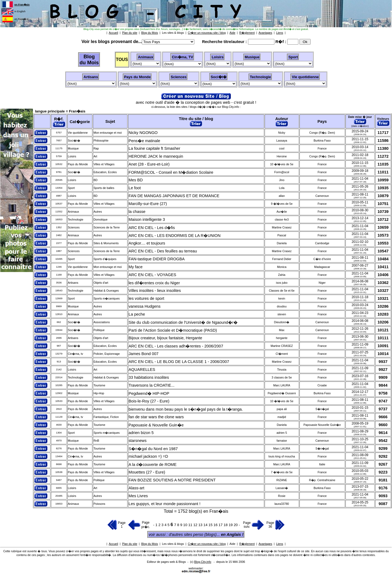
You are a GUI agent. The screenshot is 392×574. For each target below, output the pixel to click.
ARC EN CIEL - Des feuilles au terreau (163, 251)
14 (206, 525)
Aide (232, 544)
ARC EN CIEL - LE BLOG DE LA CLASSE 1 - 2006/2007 (179, 362)
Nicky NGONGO (143, 133)
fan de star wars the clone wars (156, 417)
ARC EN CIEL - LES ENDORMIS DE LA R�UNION (174, 236)
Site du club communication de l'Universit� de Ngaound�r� (183, 322)
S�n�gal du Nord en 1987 (153, 449)
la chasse (137, 212)
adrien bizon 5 (141, 433)
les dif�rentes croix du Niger (154, 283)
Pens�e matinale (144, 141)
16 (216, 525)
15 (211, 525)
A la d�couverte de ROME (152, 465)
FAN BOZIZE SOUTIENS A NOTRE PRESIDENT (172, 480)
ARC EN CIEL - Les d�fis (152, 228)
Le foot (135, 188)
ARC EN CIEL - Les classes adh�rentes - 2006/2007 (176, 346)
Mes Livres (138, 496)
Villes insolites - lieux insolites (155, 291)
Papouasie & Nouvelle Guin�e (156, 425)
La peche (137, 314)
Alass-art (136, 488)
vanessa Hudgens (144, 306)
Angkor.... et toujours (147, 243)
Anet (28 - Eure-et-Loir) (149, 164)
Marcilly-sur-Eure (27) (148, 204)
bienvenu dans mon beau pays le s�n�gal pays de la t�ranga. (186, 409)
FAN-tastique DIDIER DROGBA (157, 259)
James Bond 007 (143, 354)
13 (201, 525)
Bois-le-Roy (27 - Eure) (149, 401)
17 (221, 525)
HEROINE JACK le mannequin (156, 156)
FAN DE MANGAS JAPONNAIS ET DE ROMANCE (174, 196)
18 (226, 525)
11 (191, 525)
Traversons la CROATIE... (151, 385)
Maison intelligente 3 (147, 219)
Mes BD (136, 180)
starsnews (137, 441)
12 (196, 525)
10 (186, 525)
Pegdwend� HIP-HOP (149, 393)
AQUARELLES (142, 370)
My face (135, 267)
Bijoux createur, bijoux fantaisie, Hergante (165, 338)
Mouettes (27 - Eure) (147, 472)
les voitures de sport (146, 298)
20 (236, 525)
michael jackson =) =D (148, 456)
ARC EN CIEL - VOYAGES (152, 275)
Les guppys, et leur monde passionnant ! (164, 504)
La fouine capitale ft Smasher (154, 148)
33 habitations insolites (149, 377)
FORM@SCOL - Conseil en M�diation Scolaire (171, 172)
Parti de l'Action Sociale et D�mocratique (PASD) (173, 330)
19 (231, 525)
